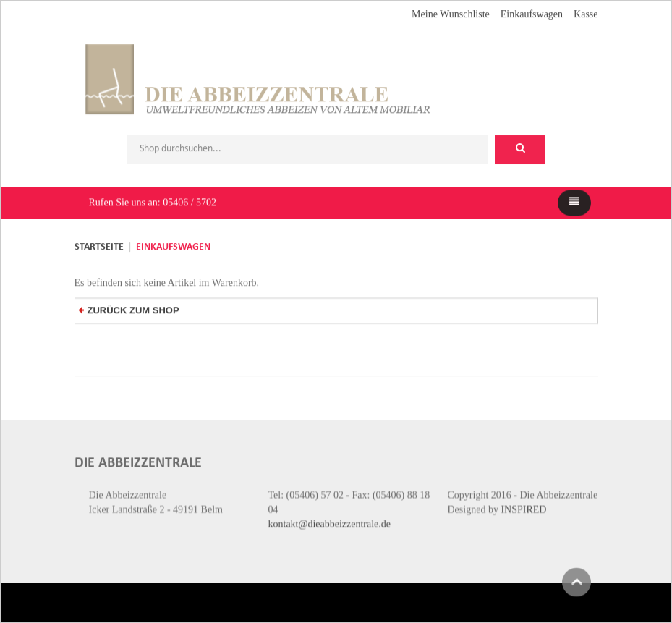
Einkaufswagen (532, 13)
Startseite (99, 246)
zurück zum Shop (129, 306)
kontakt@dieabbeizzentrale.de (330, 520)
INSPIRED (523, 505)
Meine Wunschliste (451, 13)
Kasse (586, 13)
